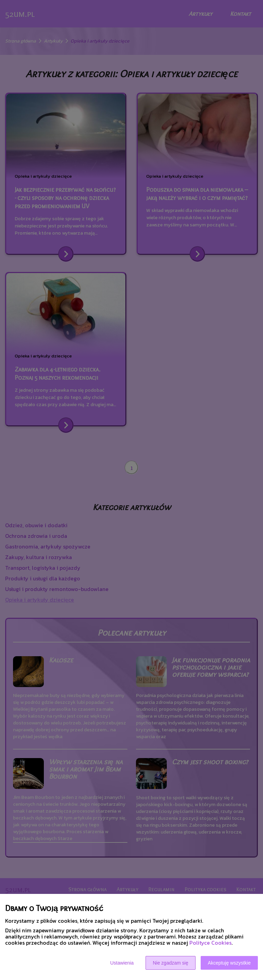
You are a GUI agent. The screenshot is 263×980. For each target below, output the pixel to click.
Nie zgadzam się (171, 963)
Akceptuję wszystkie (229, 963)
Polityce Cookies (210, 943)
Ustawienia (122, 963)
